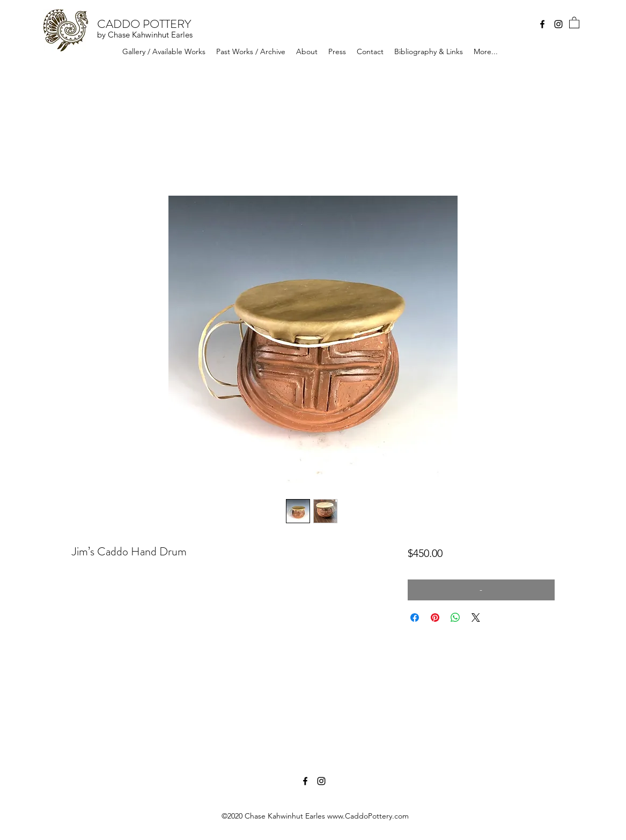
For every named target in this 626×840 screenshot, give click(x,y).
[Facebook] (542, 24)
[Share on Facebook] (415, 618)
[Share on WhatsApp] (455, 618)
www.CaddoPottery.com (368, 816)
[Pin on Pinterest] (435, 618)
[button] (574, 22)
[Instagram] (558, 24)
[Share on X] (476, 618)
